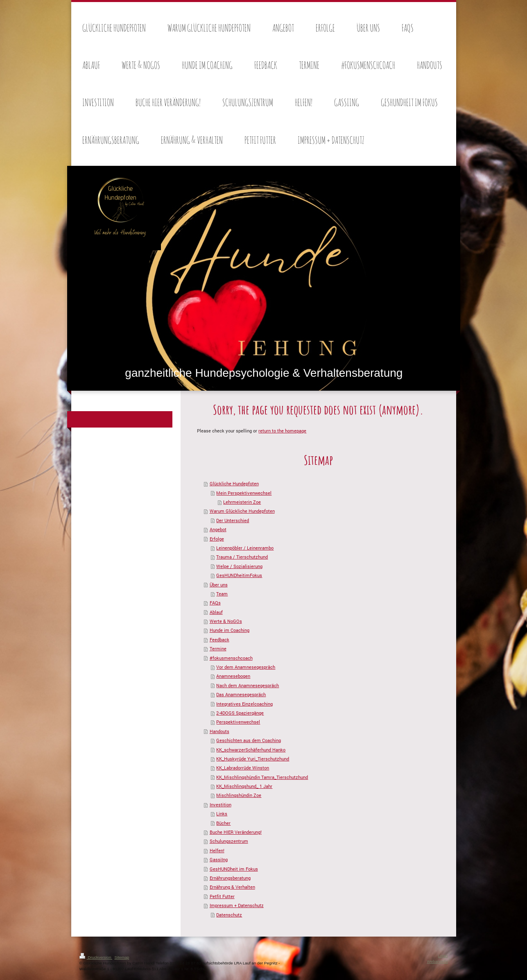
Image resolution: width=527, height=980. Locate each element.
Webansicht (437, 961)
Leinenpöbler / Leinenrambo (245, 548)
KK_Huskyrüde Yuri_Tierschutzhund (253, 759)
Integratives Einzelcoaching (244, 704)
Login (443, 956)
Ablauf (216, 612)
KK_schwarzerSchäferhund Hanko (251, 750)
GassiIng (219, 859)
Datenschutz (229, 915)
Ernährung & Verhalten (232, 887)
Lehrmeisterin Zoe (242, 502)
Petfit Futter (222, 896)
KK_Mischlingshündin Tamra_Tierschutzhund (262, 777)
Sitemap (122, 957)
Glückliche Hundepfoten (234, 483)
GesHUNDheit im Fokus (234, 869)
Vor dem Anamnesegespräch (246, 667)
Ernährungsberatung (230, 878)
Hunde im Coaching (230, 630)
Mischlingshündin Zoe (239, 795)
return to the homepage (282, 431)
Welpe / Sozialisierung (239, 566)
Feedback (219, 639)
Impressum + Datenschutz (237, 905)
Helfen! (217, 850)
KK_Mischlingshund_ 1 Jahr (244, 786)
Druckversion (96, 957)
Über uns (219, 585)
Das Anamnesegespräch (241, 694)
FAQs (215, 603)
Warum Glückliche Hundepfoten (242, 511)
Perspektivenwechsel (238, 722)
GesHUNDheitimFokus (239, 575)
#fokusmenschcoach (231, 658)
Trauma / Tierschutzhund (242, 557)
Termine (218, 648)
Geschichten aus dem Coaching (249, 740)
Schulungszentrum (229, 841)
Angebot (218, 529)
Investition (221, 805)
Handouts (219, 731)
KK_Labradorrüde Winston (243, 768)
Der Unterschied (233, 520)
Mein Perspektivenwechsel (244, 493)
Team (222, 594)
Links (222, 814)
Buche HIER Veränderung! (236, 832)
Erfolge (217, 539)
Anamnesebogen (233, 676)
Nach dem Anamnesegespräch (248, 685)
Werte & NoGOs (226, 621)
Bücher (223, 823)
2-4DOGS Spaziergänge (240, 713)
